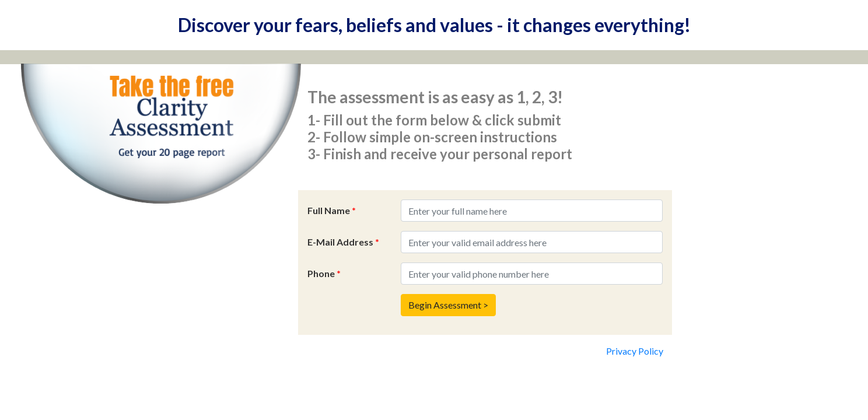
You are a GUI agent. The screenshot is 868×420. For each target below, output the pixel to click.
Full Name (332, 210)
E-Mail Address (343, 242)
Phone (324, 273)
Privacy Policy (635, 351)
